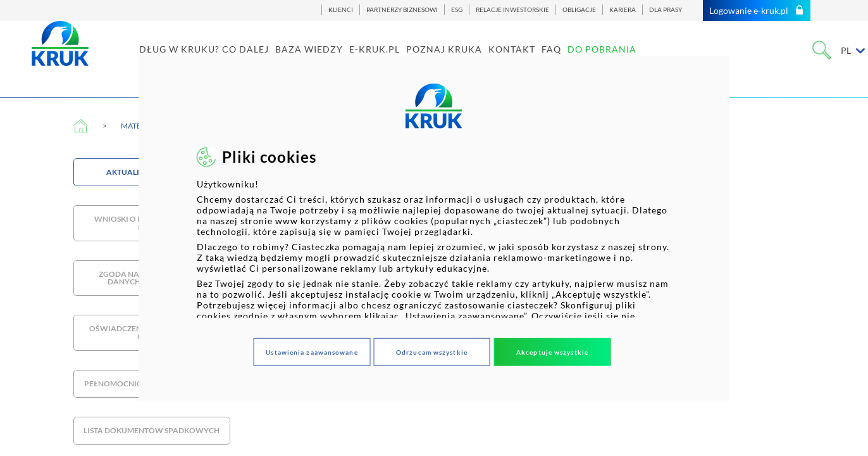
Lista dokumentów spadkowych (152, 430)
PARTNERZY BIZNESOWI (402, 10)
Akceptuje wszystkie (552, 351)
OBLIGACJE (579, 10)
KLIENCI (341, 10)
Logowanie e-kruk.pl (757, 10)
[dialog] (434, 228)
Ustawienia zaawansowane (312, 351)
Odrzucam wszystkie (432, 351)
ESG (457, 10)
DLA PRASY (666, 10)
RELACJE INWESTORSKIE (512, 10)
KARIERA (623, 10)
